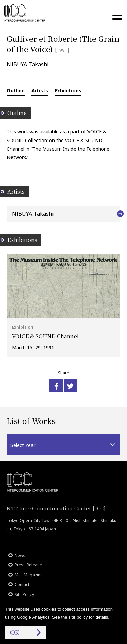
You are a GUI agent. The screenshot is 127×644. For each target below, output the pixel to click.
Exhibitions (68, 90)
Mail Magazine (29, 575)
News (20, 555)
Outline (16, 90)
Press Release (28, 565)
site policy (78, 617)
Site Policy (24, 594)
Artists (40, 90)
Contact (22, 585)
